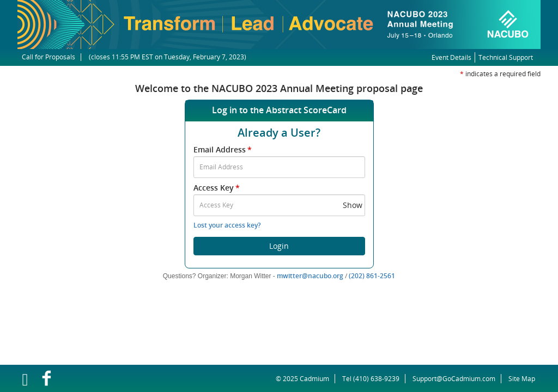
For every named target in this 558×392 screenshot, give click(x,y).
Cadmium (314, 379)
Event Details (451, 57)
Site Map (522, 379)
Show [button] (353, 205)
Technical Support (506, 57)
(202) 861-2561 (372, 276)
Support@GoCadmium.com (457, 379)
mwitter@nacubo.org (310, 276)
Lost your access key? (227, 225)
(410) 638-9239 (376, 379)
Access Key (217, 188)
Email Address (223, 149)
